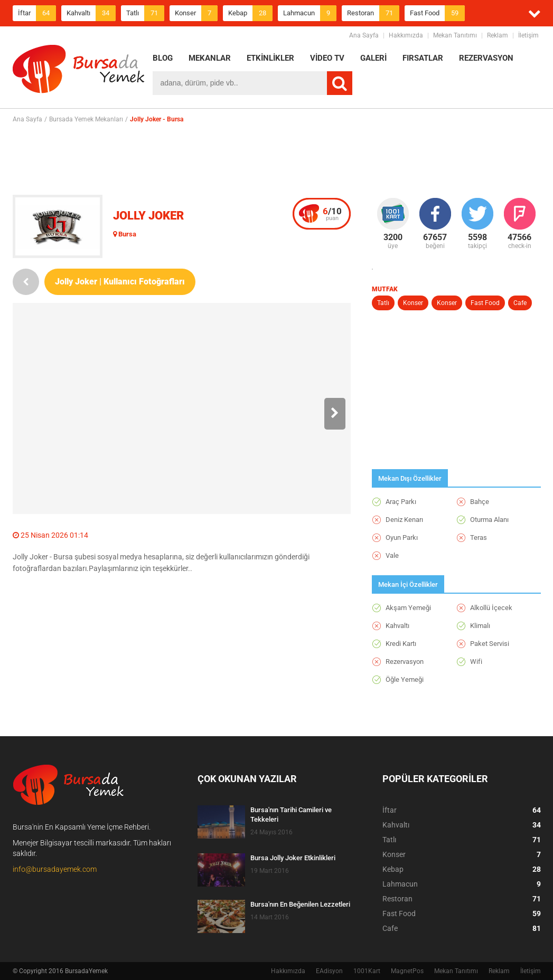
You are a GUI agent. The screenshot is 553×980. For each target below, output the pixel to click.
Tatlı (145, 13)
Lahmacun (310, 13)
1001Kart (367, 971)
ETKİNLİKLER (270, 58)
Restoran (373, 13)
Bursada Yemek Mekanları (86, 119)
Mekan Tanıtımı (455, 35)
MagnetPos (407, 971)
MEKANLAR (210, 58)
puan (332, 214)
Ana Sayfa (364, 35)
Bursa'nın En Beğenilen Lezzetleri (300, 904)
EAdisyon (329, 971)
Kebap (250, 13)
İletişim (528, 35)
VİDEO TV (327, 58)
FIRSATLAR (423, 58)
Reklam (498, 35)
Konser (196, 13)
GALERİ (373, 58)
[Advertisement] (277, 159)
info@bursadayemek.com (55, 869)
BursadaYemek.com (79, 71)
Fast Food (437, 13)
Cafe (520, 303)
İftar (37, 13)
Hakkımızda (406, 35)
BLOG (163, 58)
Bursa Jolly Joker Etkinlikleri (293, 858)
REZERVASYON (486, 58)
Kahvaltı (91, 13)
